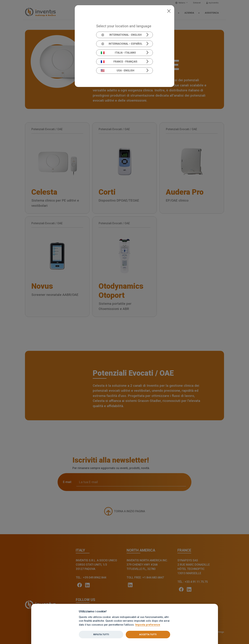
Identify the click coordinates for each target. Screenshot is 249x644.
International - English (121, 35)
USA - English (118, 71)
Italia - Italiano (118, 53)
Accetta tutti (148, 634)
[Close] (169, 11)
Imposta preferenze (148, 625)
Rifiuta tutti (101, 634)
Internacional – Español (122, 44)
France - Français (119, 62)
